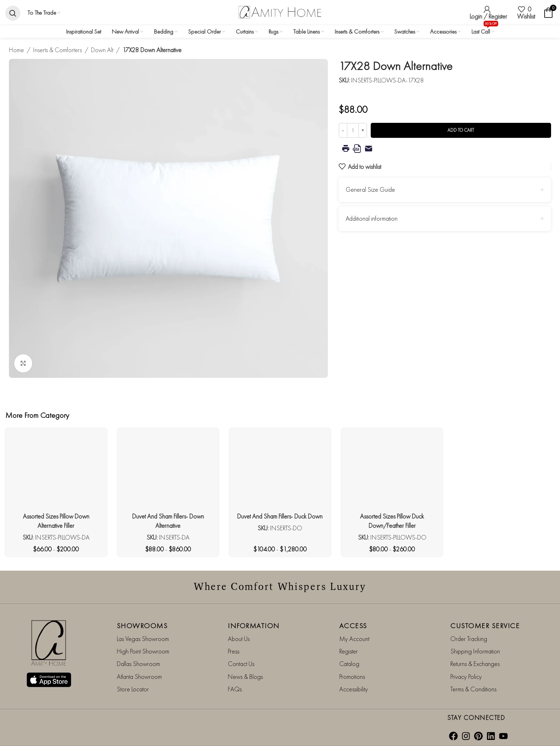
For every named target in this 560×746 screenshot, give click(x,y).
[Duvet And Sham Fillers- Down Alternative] (168, 471)
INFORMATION (254, 625)
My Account (354, 638)
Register (349, 651)
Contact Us (241, 664)
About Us (239, 638)
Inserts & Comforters (57, 50)
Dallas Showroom (138, 664)
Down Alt (102, 50)
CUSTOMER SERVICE (485, 625)
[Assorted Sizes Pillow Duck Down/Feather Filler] (392, 471)
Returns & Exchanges (475, 664)
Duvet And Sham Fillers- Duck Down (280, 516)
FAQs (235, 689)
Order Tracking (469, 638)
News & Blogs (245, 676)
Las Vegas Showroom (143, 638)
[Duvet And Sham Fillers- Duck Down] (280, 471)
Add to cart (461, 130)
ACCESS (353, 625)
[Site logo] (280, 12)
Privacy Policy (466, 676)
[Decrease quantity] (343, 130)
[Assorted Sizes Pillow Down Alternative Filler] (56, 471)
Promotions (352, 676)
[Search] (13, 13)
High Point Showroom (143, 651)
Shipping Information (475, 651)
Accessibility (354, 689)
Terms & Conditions (473, 689)
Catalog (349, 664)
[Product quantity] (353, 130)
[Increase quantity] (363, 130)
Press (234, 651)
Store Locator (133, 689)
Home (16, 50)
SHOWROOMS (142, 625)
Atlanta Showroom (139, 676)
